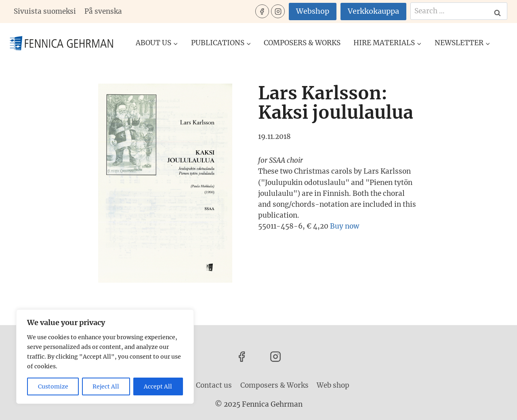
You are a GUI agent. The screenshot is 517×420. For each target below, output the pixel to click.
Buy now (345, 226)
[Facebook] (262, 11)
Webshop (313, 11)
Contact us (214, 385)
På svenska (103, 11)
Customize (53, 386)
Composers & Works (302, 43)
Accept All (158, 386)
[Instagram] (278, 11)
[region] (105, 357)
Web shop (333, 385)
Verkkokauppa (373, 11)
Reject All (106, 386)
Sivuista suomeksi (45, 11)
